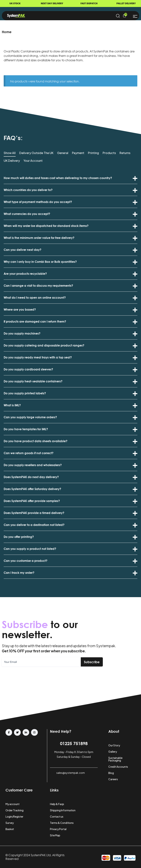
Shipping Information (63, 810)
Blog (111, 773)
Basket (10, 829)
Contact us (57, 816)
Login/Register (14, 816)
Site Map (55, 835)
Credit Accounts (118, 767)
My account (12, 804)
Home (7, 32)
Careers (113, 779)
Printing (93, 153)
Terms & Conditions (62, 823)
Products (109, 153)
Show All (10, 153)
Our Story (114, 745)
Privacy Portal (58, 829)
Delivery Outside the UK (36, 153)
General (63, 153)
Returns (125, 153)
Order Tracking (15, 810)
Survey (10, 823)
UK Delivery (12, 161)
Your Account (33, 161)
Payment (78, 153)
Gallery (113, 752)
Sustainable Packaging (115, 759)
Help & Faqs (57, 804)
